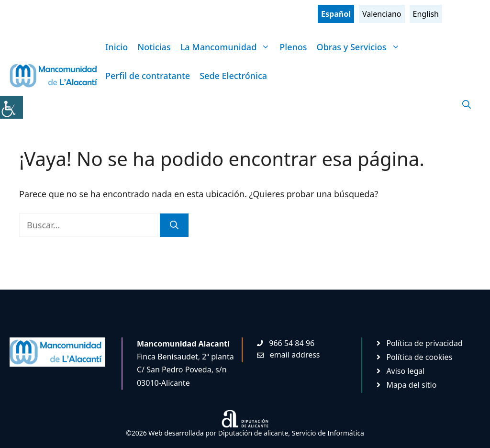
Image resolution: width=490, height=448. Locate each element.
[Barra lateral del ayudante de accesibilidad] (11, 107)
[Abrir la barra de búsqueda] (467, 104)
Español (336, 14)
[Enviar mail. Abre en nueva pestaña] (289, 355)
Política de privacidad (424, 343)
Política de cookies (419, 357)
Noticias (154, 47)
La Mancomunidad (228, 47)
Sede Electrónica (233, 76)
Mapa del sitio (411, 385)
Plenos (293, 47)
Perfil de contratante (148, 76)
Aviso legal (405, 371)
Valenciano (382, 14)
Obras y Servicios (361, 47)
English (426, 14)
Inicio (117, 47)
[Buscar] (174, 225)
